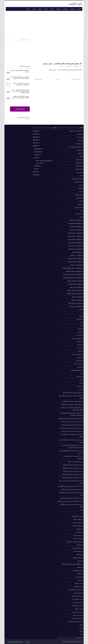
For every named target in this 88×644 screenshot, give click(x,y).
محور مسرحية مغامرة (78, 615)
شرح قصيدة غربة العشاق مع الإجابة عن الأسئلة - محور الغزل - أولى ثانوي (20, 78)
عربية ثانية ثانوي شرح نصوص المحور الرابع (73, 478)
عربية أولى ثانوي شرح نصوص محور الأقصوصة (72, 404)
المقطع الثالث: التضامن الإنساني (75, 236)
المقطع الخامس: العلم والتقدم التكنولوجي (73, 274)
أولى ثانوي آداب (79, 144)
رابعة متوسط (80, 377)
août (37, 158)
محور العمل (80, 561)
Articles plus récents (77, 79)
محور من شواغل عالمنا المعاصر (75, 622)
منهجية (81, 625)
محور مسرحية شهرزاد (78, 612)
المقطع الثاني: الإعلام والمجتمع (75, 262)
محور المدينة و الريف (78, 570)
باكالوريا (81, 310)
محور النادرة (80, 580)
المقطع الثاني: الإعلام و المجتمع (75, 259)
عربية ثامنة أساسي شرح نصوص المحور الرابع (72, 431)
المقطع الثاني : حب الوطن (76, 255)
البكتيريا (81, 156)
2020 (36, 172)
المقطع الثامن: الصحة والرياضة (75, 249)
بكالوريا (81, 316)
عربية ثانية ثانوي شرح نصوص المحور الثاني (73, 471)
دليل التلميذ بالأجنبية (20, 109)
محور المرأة (80, 574)
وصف (81, 634)
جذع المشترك (79, 361)
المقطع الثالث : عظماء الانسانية (75, 233)
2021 (36, 146)
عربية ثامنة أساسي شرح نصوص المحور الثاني (72, 425)
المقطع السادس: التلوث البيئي (75, 303)
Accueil (57, 79)
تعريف (81, 326)
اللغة (82, 211)
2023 (37, 140)
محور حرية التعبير (79, 583)
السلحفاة (81, 188)
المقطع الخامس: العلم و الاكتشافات (74, 271)
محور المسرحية (79, 577)
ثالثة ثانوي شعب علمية (77, 338)
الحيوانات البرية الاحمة (77, 179)
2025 (37, 134)
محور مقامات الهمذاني (77, 618)
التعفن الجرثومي (79, 169)
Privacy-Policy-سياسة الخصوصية (15, 642)
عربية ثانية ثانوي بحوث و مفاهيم (75, 462)
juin (37, 169)
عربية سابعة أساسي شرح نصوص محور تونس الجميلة (70, 501)
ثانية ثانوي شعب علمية (77, 354)
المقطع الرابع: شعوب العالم (76, 287)
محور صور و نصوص (78, 593)
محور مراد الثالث (79, 609)
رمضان (81, 380)
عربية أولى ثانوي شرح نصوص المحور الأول (73, 393)
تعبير (82, 322)
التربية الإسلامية (79, 166)
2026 (37, 131)
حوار (82, 373)
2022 (36, 143)
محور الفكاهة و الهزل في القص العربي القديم (72, 564)
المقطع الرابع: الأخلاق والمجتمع (75, 284)
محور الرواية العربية (78, 535)
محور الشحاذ (80, 545)
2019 (37, 175)
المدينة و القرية (79, 214)
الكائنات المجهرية (79, 207)
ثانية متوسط (80, 357)
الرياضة (81, 185)
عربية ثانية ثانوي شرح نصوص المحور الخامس (72, 474)
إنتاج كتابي (80, 153)
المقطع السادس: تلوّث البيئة (76, 306)
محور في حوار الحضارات (77, 606)
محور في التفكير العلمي (77, 596)
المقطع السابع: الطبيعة (77, 297)
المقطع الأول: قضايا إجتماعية (76, 230)
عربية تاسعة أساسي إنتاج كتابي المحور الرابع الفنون (70, 418)
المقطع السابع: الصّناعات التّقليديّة (75, 294)
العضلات (81, 201)
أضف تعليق (69, 66)
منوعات (81, 628)
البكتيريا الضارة (79, 160)
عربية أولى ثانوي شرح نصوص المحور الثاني (73, 401)
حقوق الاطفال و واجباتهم (77, 370)
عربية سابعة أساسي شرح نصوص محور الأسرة (72, 489)
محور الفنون (80, 567)
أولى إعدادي (80, 137)
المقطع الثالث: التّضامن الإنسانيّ (75, 239)
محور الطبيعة (80, 554)
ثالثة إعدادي (80, 329)
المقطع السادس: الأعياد (77, 300)
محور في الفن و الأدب (78, 602)
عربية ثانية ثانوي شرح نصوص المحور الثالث (73, 468)
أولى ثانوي (80, 140)
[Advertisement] (44, 24)
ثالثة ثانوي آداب (79, 335)
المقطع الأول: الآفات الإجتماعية (75, 223)
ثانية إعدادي (80, 348)
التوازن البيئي (80, 172)
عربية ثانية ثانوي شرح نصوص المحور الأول (73, 465)
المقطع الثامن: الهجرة (78, 252)
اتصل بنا (27, 642)
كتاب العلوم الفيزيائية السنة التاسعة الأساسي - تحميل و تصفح (62, 64)
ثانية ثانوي (80, 351)
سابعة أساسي (79, 386)
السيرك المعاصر (79, 195)
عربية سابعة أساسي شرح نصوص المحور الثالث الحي (70, 486)
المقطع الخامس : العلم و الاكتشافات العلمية (72, 268)
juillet (38, 166)
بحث (82, 313)
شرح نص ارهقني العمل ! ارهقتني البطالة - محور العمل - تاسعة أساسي (20, 97)
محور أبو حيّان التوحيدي (77, 516)
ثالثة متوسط (80, 341)
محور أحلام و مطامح (78, 519)
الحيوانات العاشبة (79, 182)
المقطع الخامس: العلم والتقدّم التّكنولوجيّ (73, 278)
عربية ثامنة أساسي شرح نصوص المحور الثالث (72, 422)
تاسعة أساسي (62, 66)
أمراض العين (80, 134)
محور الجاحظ (80, 529)
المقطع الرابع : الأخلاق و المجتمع (75, 281)
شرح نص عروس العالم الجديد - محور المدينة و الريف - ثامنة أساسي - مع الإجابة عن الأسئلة (20, 91)
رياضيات (81, 383)
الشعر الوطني (79, 198)
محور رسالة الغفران (78, 586)
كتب (82, 513)
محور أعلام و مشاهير (78, 523)
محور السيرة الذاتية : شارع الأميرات (74, 542)
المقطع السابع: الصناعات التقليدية (75, 290)
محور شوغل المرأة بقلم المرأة (75, 590)
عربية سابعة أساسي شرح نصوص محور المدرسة (71, 498)
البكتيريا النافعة (79, 163)
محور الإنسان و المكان (77, 526)
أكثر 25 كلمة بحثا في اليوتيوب (76, 131)
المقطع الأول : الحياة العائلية (76, 220)
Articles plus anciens (38, 79)
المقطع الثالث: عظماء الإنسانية (75, 243)
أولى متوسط (80, 150)
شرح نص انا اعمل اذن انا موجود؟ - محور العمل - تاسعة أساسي (21, 84)
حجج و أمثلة (80, 367)
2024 (37, 137)
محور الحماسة (79, 532)
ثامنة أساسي (80, 345)
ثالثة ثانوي (80, 332)
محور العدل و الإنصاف (78, 558)
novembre (38, 152)
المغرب (81, 217)
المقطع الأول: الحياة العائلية (76, 227)
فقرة (82, 510)
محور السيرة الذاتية (78, 539)
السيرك (81, 191)
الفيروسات (80, 204)
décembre (39, 149)
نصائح (81, 631)
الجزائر (81, 176)
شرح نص (81, 389)
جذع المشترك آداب (78, 364)
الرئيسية (79, 9)
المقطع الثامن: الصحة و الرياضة (75, 246)
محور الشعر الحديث (78, 551)
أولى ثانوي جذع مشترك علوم (76, 147)
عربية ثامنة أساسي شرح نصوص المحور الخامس (71, 428)
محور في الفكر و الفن (78, 599)
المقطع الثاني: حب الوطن (77, 265)
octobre (38, 155)
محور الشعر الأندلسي (78, 548)
